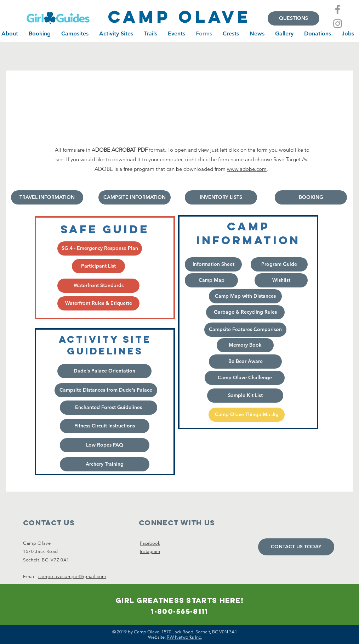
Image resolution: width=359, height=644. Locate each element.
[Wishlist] (281, 280)
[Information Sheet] (213, 264)
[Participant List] (98, 266)
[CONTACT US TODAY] (296, 547)
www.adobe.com (247, 169)
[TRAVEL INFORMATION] (47, 197)
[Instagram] (338, 24)
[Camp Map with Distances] (245, 296)
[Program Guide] (279, 264)
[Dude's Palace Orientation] (104, 371)
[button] (109, 408)
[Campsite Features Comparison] (245, 330)
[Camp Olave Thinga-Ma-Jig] (247, 415)
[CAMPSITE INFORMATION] (135, 197)
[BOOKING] (311, 197)
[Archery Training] (105, 464)
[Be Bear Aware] (245, 362)
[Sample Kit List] (245, 396)
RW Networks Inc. (184, 637)
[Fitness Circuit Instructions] (105, 426)
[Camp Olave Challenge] (245, 378)
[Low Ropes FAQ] (105, 445)
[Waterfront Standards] (98, 286)
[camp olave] (179, 17)
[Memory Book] (245, 345)
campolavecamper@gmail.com (72, 576)
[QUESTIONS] (294, 18)
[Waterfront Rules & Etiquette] (98, 303)
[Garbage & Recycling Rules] (245, 312)
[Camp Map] (211, 280)
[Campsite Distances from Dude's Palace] (106, 390)
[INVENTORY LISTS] (221, 197)
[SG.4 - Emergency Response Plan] (100, 248)
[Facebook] (338, 9)
